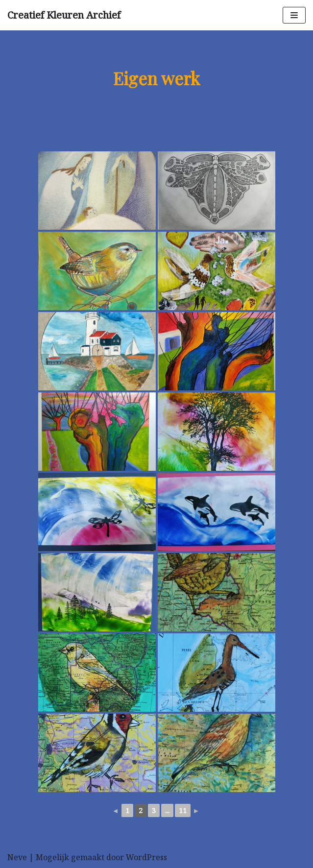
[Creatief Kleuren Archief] (64, 15)
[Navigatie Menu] (294, 15)
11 (183, 810)
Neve (17, 857)
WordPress (146, 857)
